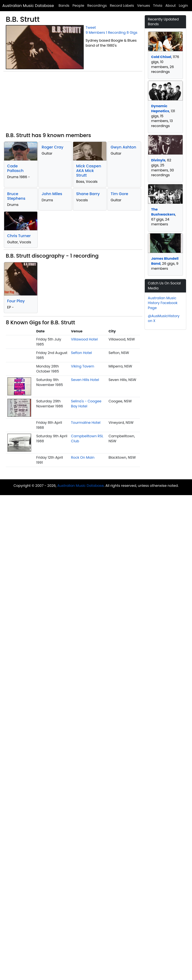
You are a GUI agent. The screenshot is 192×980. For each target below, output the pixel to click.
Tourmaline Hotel (86, 423)
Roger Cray (53, 147)
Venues (144, 5)
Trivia (158, 5)
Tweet (91, 27)
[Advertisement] (73, 103)
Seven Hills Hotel (85, 380)
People (78, 5)
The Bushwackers (163, 212)
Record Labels (122, 5)
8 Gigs (132, 32)
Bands (64, 5)
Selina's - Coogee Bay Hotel (86, 404)
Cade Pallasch (15, 168)
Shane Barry (88, 194)
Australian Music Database (28, 6)
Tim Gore (119, 194)
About (171, 5)
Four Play (16, 301)
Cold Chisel (161, 57)
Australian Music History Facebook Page (163, 303)
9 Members (95, 32)
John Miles (52, 194)
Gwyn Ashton (123, 147)
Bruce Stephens (16, 196)
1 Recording (116, 32)
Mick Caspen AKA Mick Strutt (89, 171)
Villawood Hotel (84, 339)
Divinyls (158, 160)
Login (183, 5)
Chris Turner (19, 236)
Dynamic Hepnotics (160, 108)
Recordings (97, 5)
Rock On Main (83, 457)
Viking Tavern (83, 366)
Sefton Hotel (81, 353)
